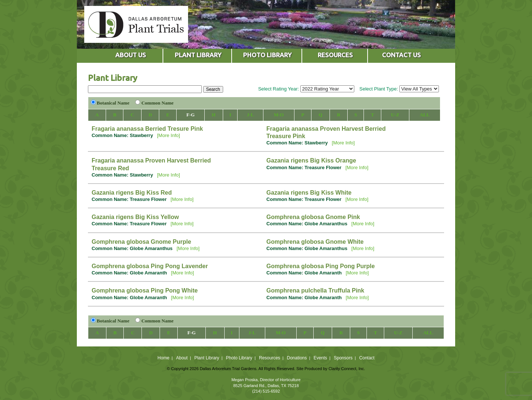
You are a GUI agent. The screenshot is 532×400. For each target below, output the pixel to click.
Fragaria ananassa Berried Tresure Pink (147, 129)
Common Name (158, 103)
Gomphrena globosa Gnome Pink (313, 217)
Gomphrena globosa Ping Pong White (145, 290)
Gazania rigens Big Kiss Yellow (135, 217)
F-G (190, 115)
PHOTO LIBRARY (267, 55)
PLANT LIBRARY (198, 55)
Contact (367, 358)
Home (163, 358)
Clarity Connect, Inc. (347, 369)
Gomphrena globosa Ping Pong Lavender (150, 266)
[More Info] (168, 135)
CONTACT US (401, 55)
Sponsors (343, 358)
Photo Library (239, 358)
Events (320, 358)
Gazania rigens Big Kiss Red (132, 193)
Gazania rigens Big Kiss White (309, 193)
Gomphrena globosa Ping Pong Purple (320, 266)
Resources (270, 358)
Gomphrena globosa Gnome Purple (141, 242)
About (182, 358)
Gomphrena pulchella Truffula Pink (315, 290)
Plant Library (207, 358)
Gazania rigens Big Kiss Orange (311, 160)
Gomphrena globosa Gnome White (315, 242)
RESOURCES (335, 55)
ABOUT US (131, 55)
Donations (297, 358)
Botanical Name (113, 103)
